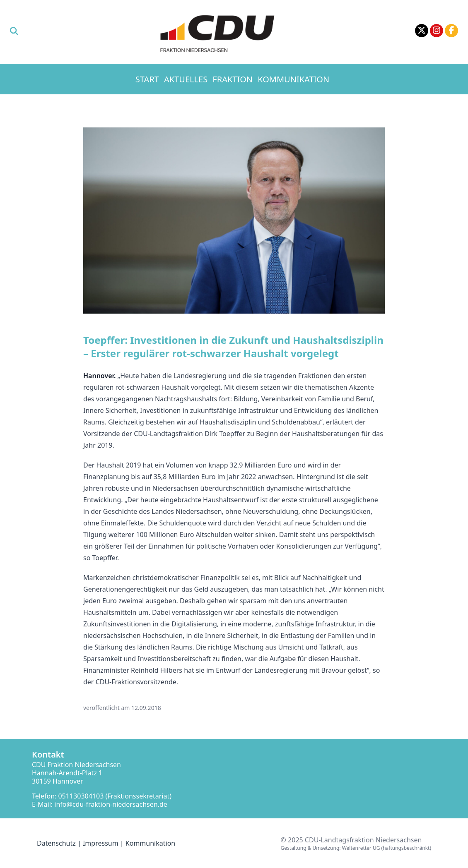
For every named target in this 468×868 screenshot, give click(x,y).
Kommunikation (293, 79)
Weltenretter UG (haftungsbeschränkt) (387, 848)
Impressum (101, 843)
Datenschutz (56, 843)
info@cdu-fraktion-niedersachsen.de (111, 804)
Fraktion (233, 79)
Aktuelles (186, 79)
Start (147, 79)
